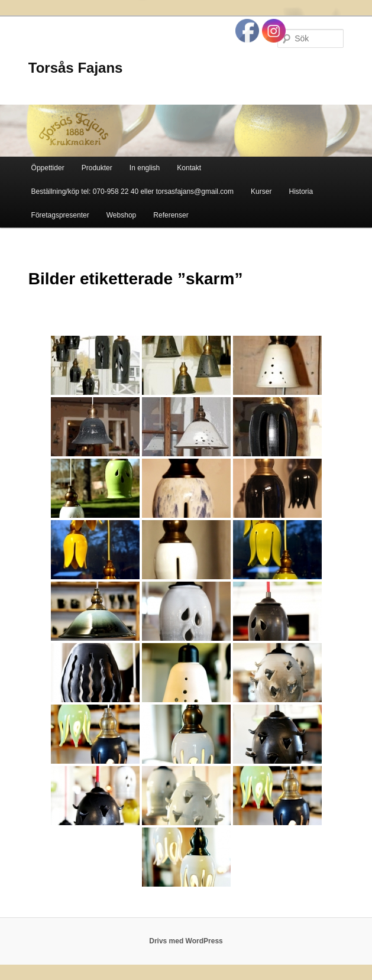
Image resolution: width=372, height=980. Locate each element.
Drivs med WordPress (186, 941)
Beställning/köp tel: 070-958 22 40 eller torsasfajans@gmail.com (132, 192)
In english (145, 168)
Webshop (121, 215)
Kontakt (189, 168)
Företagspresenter (60, 215)
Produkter (97, 168)
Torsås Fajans (76, 68)
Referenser (171, 215)
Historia (301, 192)
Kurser (261, 192)
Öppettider (48, 168)
